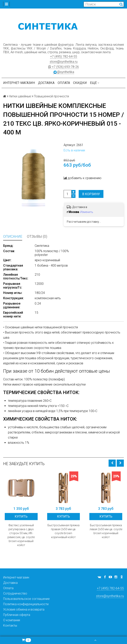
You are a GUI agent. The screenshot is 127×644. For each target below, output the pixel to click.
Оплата (64, 83)
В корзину (91, 194)
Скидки (80, 83)
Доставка (46, 83)
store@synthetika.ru (64, 62)
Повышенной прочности (51, 96)
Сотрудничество (15, 593)
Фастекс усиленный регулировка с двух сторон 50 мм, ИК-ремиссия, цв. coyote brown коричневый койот (21, 535)
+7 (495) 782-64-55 (64, 57)
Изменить (87, 212)
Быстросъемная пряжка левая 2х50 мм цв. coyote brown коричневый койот (106, 531)
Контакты (10, 625)
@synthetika (64, 72)
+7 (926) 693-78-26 (64, 67)
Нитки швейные (20, 96)
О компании (12, 620)
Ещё (95, 83)
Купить (21, 516)
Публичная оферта (17, 615)
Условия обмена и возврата (24, 609)
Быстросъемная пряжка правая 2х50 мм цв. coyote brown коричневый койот (64, 531)
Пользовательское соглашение (26, 599)
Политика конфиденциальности (26, 604)
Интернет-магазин (19, 83)
